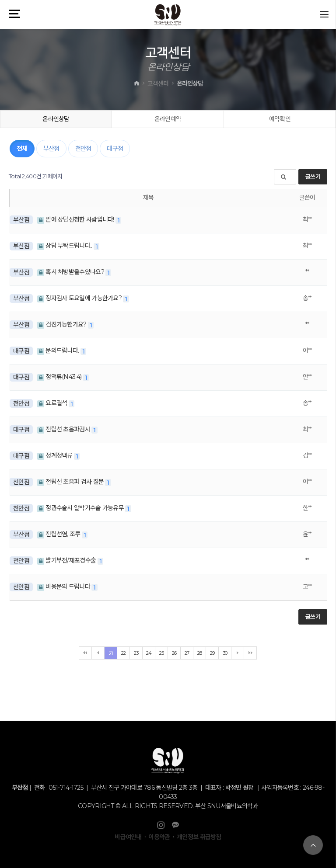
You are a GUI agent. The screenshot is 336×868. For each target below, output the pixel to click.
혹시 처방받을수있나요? (71, 272)
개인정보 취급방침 (199, 837)
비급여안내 (128, 837)
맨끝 (250, 653)
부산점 (51, 149)
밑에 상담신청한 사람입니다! (76, 219)
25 (162, 653)
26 (174, 653)
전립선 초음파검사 (64, 429)
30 (225, 653)
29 (212, 653)
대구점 (115, 149)
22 (124, 653)
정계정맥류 (56, 455)
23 (136, 653)
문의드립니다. (59, 351)
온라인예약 (168, 119)
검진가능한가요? (63, 324)
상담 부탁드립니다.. (65, 246)
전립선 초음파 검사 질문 (71, 482)
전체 (22, 149)
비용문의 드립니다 (64, 587)
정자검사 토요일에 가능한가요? (80, 298)
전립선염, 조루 (59, 534)
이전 (98, 653)
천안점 (83, 149)
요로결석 (53, 403)
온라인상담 (56, 119)
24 (149, 653)
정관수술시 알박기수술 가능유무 (81, 508)
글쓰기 (313, 177)
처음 (85, 653)
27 (187, 653)
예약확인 (280, 119)
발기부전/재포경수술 (67, 560)
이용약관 (159, 837)
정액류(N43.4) (60, 377)
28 (200, 653)
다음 (238, 653)
